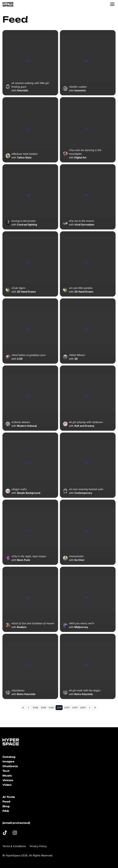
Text (6, 771)
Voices (8, 780)
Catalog (9, 757)
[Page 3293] (75, 708)
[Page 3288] (35, 708)
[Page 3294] (83, 708)
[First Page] (23, 708)
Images (8, 761)
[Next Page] (90, 708)
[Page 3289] (43, 708)
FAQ (6, 811)
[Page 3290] (51, 708)
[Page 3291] (59, 708)
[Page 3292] (67, 708)
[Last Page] (95, 708)
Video (7, 785)
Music (7, 776)
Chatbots (10, 766)
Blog (6, 806)
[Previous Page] (29, 708)
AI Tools (9, 797)
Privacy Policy (38, 846)
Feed (6, 802)
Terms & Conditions (14, 846)
